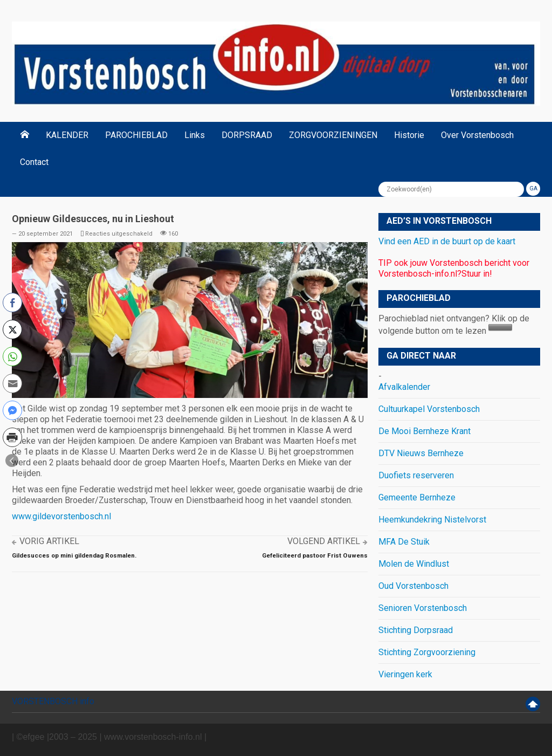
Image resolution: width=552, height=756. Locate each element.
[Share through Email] (12, 383)
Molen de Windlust (414, 564)
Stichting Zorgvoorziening (427, 652)
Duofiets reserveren (416, 475)
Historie (409, 135)
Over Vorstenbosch (477, 135)
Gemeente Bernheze (417, 497)
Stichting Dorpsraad (416, 630)
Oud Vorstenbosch (413, 586)
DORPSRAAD (247, 135)
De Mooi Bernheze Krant (425, 431)
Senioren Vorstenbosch (423, 608)
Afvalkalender (404, 387)
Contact (34, 162)
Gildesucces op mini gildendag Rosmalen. (74, 555)
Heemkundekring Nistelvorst (432, 520)
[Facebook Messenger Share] (12, 410)
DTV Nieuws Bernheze (421, 453)
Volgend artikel (324, 541)
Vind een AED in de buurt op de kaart (447, 241)
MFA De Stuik (404, 542)
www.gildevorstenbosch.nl (61, 516)
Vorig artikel (49, 541)
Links (195, 135)
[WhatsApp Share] (12, 356)
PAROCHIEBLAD (136, 135)
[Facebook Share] (12, 303)
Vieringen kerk (405, 674)
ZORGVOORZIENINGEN (333, 135)
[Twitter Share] (12, 329)
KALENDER (67, 135)
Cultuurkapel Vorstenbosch (429, 409)
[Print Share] (12, 437)
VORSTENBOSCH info (53, 701)
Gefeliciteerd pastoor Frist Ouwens (315, 555)
